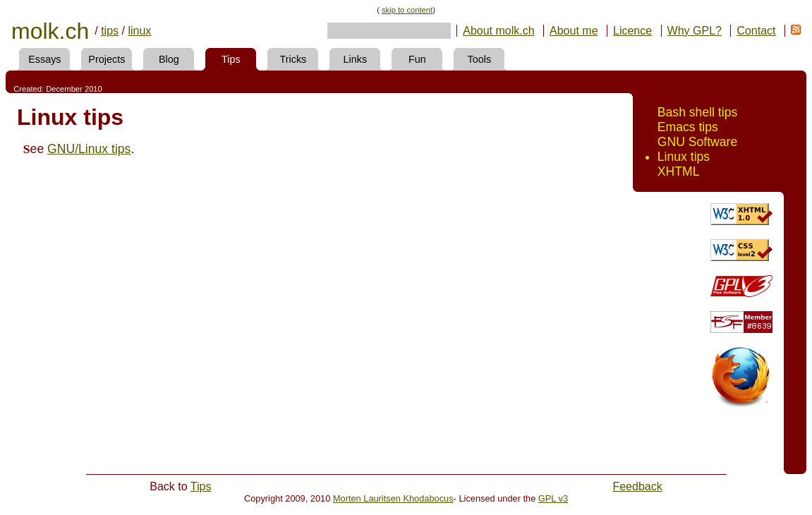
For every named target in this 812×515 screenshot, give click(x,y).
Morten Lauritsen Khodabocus (393, 498)
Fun (417, 59)
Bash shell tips (697, 112)
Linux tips (684, 157)
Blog (169, 59)
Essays (44, 59)
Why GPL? (695, 31)
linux (139, 31)
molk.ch (50, 31)
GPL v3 (553, 498)
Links (356, 59)
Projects (107, 59)
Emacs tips (688, 127)
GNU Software (697, 142)
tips (110, 31)
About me (574, 31)
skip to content (407, 10)
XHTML (679, 171)
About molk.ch (498, 31)
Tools (480, 59)
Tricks (293, 59)
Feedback (637, 486)
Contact (756, 31)
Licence (632, 31)
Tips (231, 59)
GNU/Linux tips (89, 149)
